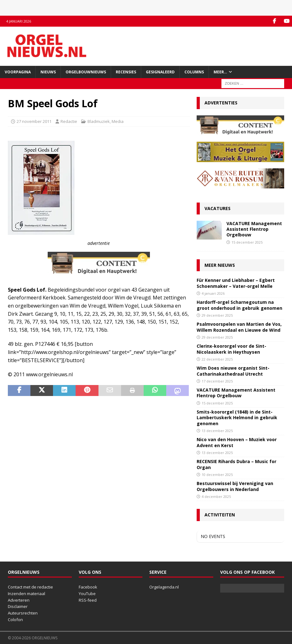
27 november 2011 (34, 121)
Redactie (69, 121)
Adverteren (19, 600)
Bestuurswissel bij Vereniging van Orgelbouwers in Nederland (235, 486)
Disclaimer (18, 606)
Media (118, 121)
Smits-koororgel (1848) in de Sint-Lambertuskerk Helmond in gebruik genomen (237, 417)
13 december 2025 (217, 431)
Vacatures (218, 208)
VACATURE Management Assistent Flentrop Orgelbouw (254, 229)
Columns (194, 72)
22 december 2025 (217, 359)
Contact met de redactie (30, 587)
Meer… (220, 72)
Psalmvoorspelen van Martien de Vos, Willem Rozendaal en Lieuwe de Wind (239, 327)
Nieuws (48, 72)
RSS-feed (88, 600)
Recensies (126, 72)
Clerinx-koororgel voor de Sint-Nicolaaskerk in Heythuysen (231, 349)
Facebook (88, 587)
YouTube (87, 594)
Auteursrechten (23, 613)
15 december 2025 (247, 242)
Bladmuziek (99, 121)
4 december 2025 (216, 496)
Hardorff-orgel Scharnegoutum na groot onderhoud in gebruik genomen (239, 305)
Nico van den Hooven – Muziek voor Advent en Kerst (237, 442)
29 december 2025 (217, 315)
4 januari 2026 (213, 293)
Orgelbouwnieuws (86, 72)
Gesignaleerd (160, 72)
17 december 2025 (217, 381)
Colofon (15, 620)
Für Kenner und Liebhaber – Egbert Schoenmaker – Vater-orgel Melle (236, 283)
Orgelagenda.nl (164, 587)
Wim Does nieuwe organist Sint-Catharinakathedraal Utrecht (233, 371)
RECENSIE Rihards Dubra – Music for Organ (236, 464)
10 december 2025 (217, 475)
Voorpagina (18, 72)
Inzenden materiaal (27, 594)
